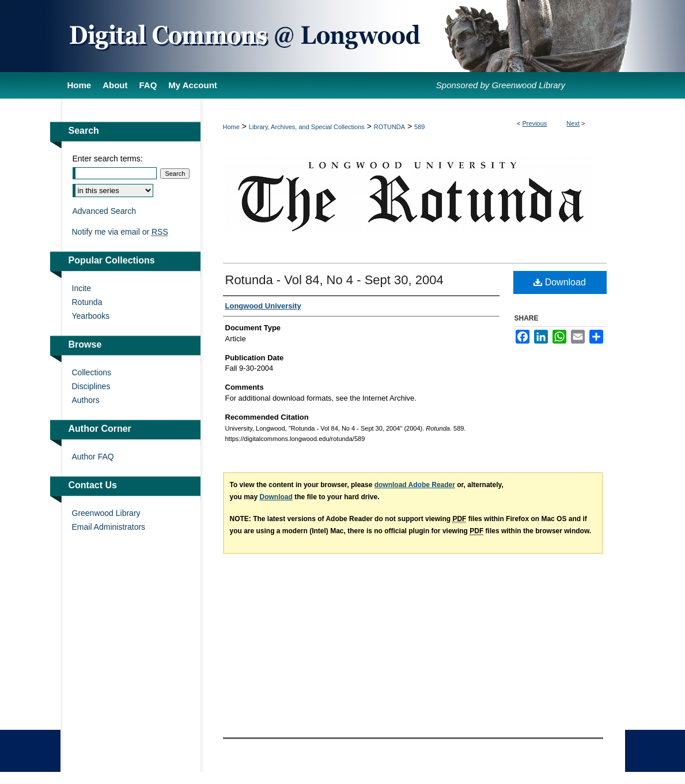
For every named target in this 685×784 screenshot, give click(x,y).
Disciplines (91, 386)
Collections (92, 372)
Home (231, 127)
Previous (535, 123)
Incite (82, 288)
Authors (86, 400)
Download (560, 282)
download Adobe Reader (415, 485)
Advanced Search (105, 211)
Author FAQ (93, 457)
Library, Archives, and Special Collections (307, 127)
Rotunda (87, 302)
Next (573, 123)
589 (419, 127)
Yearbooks (91, 316)
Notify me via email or (120, 232)
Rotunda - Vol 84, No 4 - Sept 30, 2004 (334, 280)
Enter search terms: (108, 159)
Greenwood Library (106, 513)
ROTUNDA (389, 127)
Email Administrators (109, 527)
